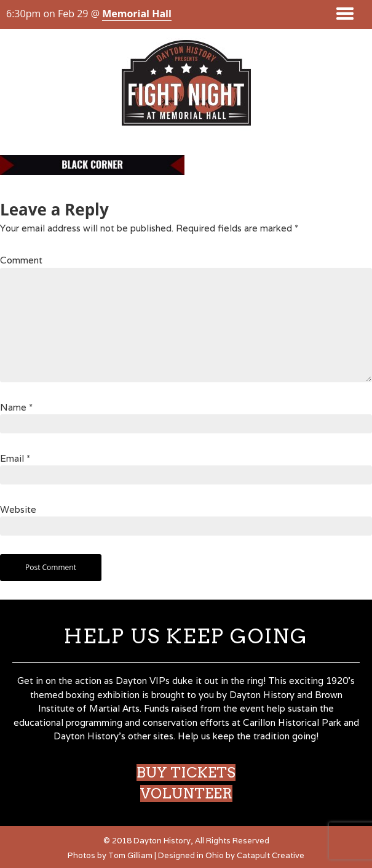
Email (15, 458)
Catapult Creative (271, 855)
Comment (21, 260)
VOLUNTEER (186, 794)
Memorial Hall (137, 14)
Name (16, 407)
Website (18, 509)
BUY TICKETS (186, 773)
